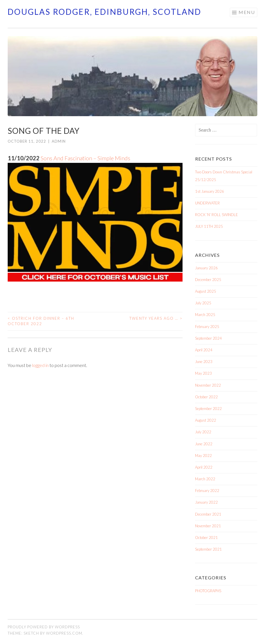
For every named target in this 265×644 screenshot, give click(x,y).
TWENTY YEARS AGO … (156, 318)
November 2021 (208, 526)
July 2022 (203, 432)
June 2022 (204, 444)
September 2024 (208, 338)
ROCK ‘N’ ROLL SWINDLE (217, 215)
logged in (40, 365)
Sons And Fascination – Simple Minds (85, 158)
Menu (247, 12)
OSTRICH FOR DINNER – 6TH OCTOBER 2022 (41, 321)
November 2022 (208, 385)
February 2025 (207, 327)
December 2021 (208, 514)
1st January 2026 (210, 191)
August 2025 (206, 291)
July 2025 (203, 303)
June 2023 (204, 362)
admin (59, 141)
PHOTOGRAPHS (208, 591)
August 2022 (206, 420)
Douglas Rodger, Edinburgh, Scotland (104, 12)
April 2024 (204, 350)
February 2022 (207, 491)
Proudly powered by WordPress (44, 627)
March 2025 (205, 315)
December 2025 (208, 280)
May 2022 (203, 456)
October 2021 (206, 538)
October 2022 (206, 397)
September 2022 (208, 409)
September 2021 (208, 549)
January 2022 (206, 502)
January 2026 (206, 268)
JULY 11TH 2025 (209, 226)
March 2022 (205, 479)
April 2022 (204, 467)
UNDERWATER (207, 203)
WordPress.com (64, 633)
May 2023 (203, 373)
